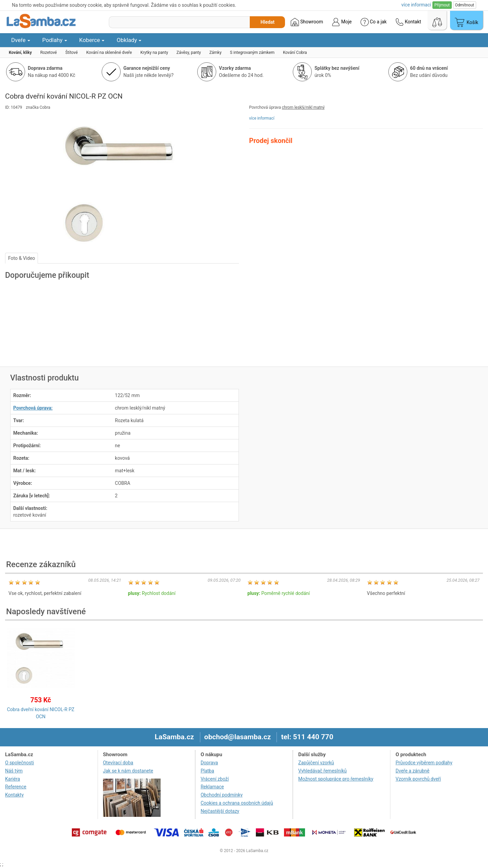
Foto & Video (22, 258)
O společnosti (19, 763)
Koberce (92, 40)
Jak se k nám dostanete (128, 771)
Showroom (307, 22)
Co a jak (374, 22)
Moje (342, 22)
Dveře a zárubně (412, 771)
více (416, 5)
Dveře (21, 40)
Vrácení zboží (215, 779)
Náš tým (14, 771)
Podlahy (55, 40)
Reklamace (212, 787)
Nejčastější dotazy (220, 811)
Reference (16, 787)
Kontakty (14, 795)
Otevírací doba (118, 763)
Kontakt (408, 22)
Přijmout (442, 5)
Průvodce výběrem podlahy (424, 763)
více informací (262, 118)
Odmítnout (465, 5)
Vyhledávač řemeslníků (322, 771)
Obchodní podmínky (222, 795)
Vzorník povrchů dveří (418, 779)
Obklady (129, 40)
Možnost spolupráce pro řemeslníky (336, 779)
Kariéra (13, 779)
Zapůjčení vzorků (316, 763)
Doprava (209, 763)
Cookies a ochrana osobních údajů (237, 803)
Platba (207, 771)
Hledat (268, 22)
